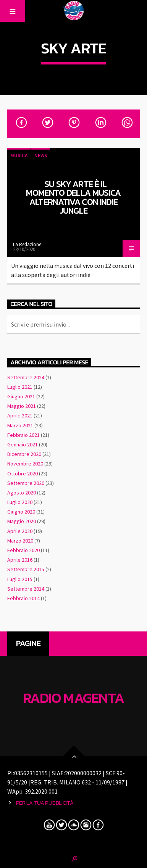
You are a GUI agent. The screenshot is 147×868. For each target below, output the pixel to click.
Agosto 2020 (22, 493)
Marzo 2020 (20, 541)
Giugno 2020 (21, 512)
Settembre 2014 (26, 589)
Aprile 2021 (20, 415)
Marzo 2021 (20, 425)
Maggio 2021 (22, 406)
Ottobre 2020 (23, 473)
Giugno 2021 (21, 396)
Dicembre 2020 (24, 454)
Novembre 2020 (25, 464)
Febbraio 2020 (23, 550)
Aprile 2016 (20, 560)
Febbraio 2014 (23, 598)
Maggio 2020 (22, 521)
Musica (19, 155)
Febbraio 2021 (23, 435)
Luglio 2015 (20, 579)
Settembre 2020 (26, 483)
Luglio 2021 (20, 387)
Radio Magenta (74, 698)
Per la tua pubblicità (45, 803)
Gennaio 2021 (23, 444)
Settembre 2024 (26, 377)
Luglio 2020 (20, 502)
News (41, 155)
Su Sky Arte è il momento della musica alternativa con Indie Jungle (73, 197)
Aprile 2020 (20, 531)
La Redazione (27, 244)
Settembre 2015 (26, 569)
